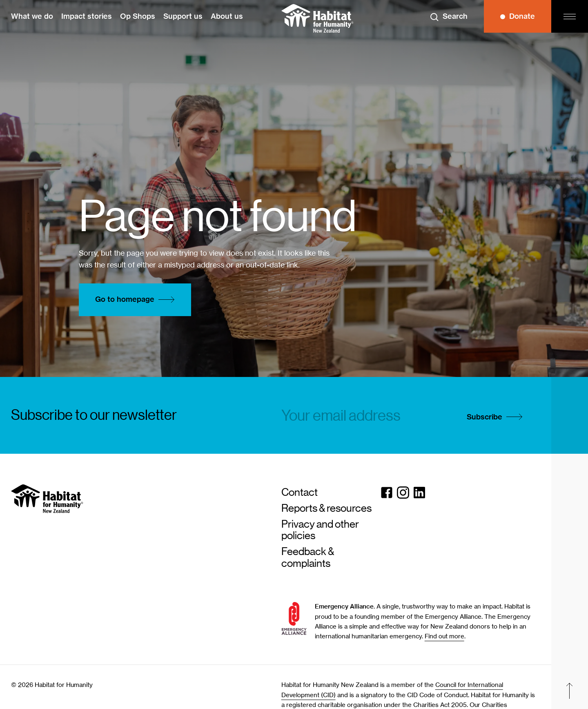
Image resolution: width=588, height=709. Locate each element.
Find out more (444, 636)
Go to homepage (137, 300)
